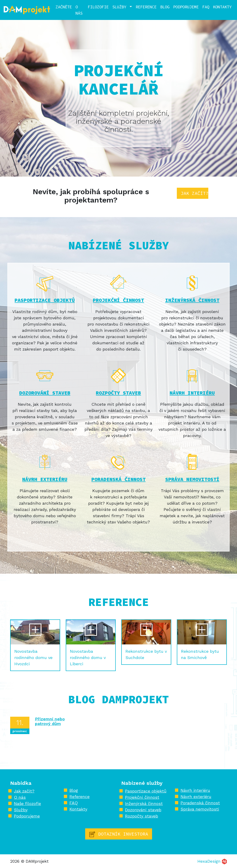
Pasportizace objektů (45, 300)
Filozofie (98, 7)
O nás (79, 10)
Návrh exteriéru (45, 479)
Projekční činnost (118, 300)
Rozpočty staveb (118, 393)
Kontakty (222, 7)
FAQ (206, 7)
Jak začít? (195, 193)
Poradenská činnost (118, 479)
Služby (21, 810)
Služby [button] (120, 7)
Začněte (64, 7)
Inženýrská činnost (192, 300)
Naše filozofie (27, 803)
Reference (146, 7)
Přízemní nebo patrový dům (50, 721)
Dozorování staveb (45, 393)
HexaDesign (212, 861)
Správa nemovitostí (192, 479)
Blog (165, 7)
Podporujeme (186, 7)
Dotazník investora (119, 834)
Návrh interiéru (192, 393)
